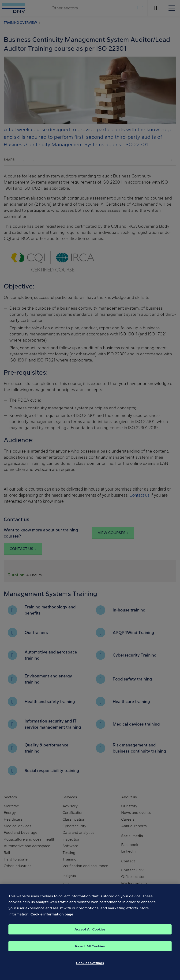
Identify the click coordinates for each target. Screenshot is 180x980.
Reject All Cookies (90, 950)
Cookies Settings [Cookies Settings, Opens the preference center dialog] (90, 967)
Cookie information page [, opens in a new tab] (52, 918)
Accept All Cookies (90, 933)
